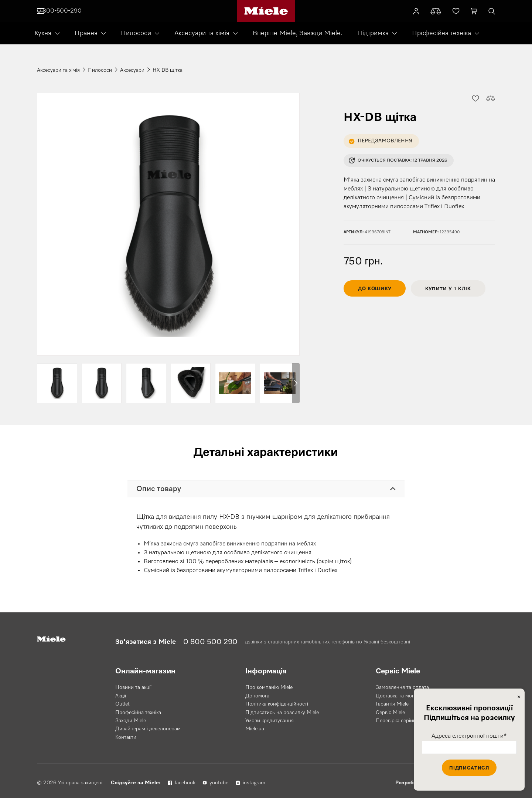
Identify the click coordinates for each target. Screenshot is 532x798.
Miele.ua (255, 729)
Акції (121, 696)
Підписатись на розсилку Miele (282, 713)
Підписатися (469, 768)
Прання (86, 33)
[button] (475, 98)
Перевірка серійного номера (409, 721)
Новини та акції (133, 687)
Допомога (257, 696)
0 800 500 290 (210, 642)
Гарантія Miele (392, 704)
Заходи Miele (131, 721)
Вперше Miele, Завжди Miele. (297, 33)
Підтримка (373, 33)
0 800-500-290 (59, 11)
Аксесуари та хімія (202, 33)
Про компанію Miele (269, 687)
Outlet (122, 704)
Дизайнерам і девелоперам (148, 729)
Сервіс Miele (390, 713)
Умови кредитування (270, 721)
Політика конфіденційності (277, 704)
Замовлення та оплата (402, 687)
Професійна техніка (441, 33)
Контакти (126, 737)
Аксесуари (132, 70)
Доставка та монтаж (400, 696)
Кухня (43, 33)
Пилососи (136, 33)
